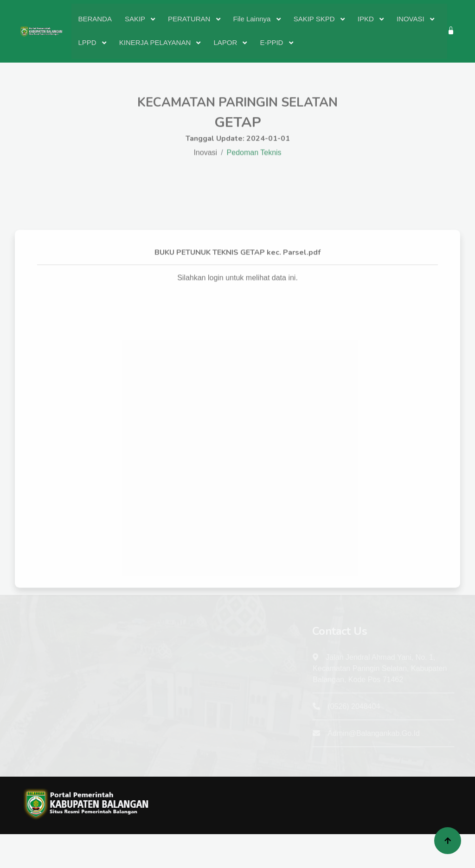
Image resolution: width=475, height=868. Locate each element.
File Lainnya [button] (253, 19)
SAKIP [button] (136, 19)
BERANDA (95, 19)
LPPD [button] (88, 42)
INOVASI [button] (411, 19)
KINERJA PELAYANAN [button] (156, 42)
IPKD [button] (367, 19)
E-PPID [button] (272, 42)
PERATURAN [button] (190, 19)
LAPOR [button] (226, 42)
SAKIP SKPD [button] (315, 19)
